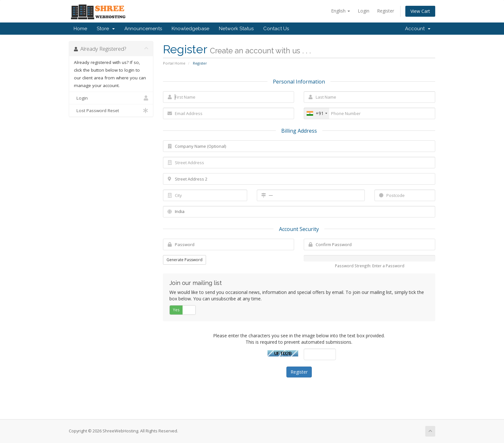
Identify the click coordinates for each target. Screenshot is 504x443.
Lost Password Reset (111, 111)
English (341, 11)
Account (418, 29)
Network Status (236, 29)
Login (364, 11)
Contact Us (276, 29)
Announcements (143, 29)
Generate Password (184, 260)
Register (386, 11)
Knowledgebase (190, 29)
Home (80, 29)
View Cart (420, 11)
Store (106, 29)
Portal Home (174, 63)
